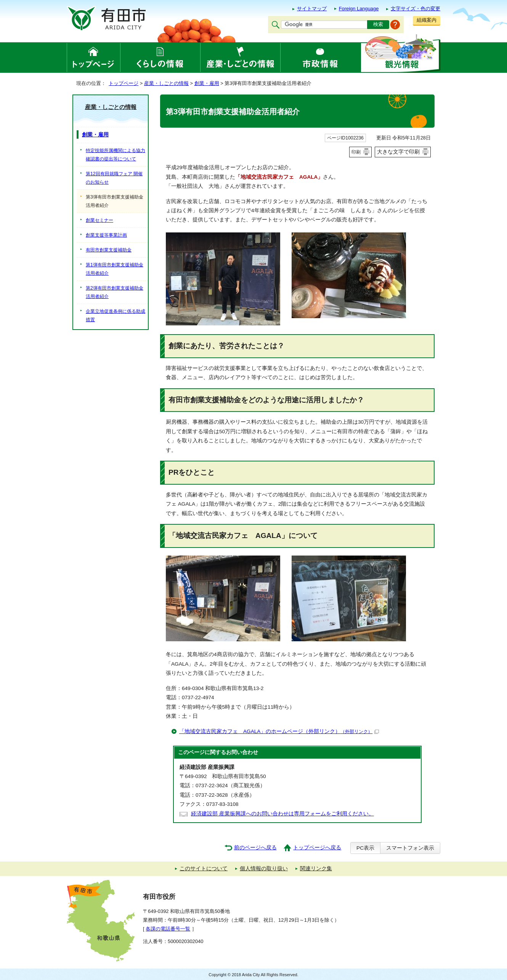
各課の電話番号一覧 (168, 929)
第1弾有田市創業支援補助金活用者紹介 (115, 269)
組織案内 (427, 20)
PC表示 (365, 848)
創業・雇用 (207, 83)
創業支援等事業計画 (106, 235)
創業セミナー (99, 220)
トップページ (124, 83)
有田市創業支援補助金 (109, 250)
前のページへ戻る (255, 848)
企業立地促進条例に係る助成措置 (116, 315)
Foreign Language (359, 9)
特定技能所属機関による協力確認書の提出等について (116, 155)
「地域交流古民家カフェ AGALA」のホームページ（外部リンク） (279, 731)
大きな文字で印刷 (398, 152)
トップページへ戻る (317, 848)
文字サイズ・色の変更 (416, 9)
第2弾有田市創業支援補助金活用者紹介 (115, 292)
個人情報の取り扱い (264, 869)
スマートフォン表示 (410, 848)
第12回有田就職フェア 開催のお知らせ (114, 178)
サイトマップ (312, 9)
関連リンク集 (316, 869)
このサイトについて (204, 869)
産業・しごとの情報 (166, 83)
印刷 (356, 152)
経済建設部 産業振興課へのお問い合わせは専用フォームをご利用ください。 (282, 814)
